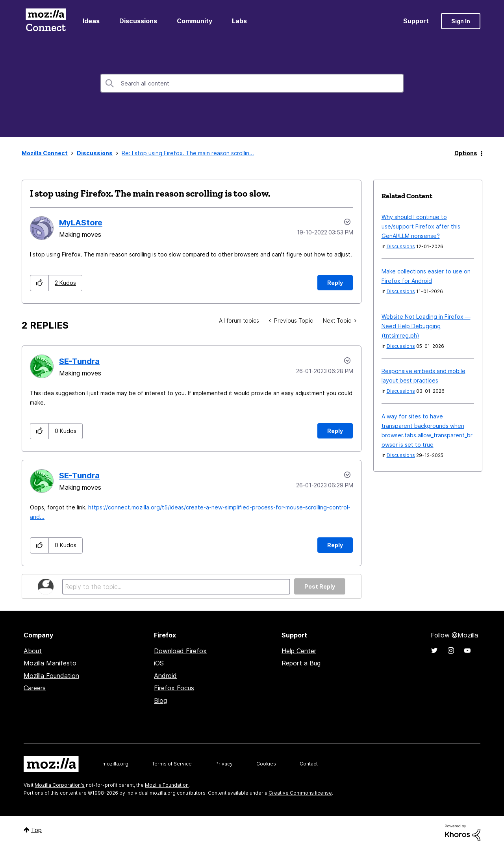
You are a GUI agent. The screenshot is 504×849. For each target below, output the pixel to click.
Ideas (91, 21)
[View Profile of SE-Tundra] (79, 361)
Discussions (138, 21)
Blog (160, 700)
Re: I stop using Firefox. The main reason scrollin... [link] (188, 153)
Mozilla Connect (46, 21)
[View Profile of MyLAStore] (81, 223)
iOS (159, 663)
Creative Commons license (300, 793)
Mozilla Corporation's (60, 785)
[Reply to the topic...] (176, 587)
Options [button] (466, 153)
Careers (35, 688)
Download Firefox (180, 651)
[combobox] (252, 83)
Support (416, 21)
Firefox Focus (174, 688)
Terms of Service (172, 764)
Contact (309, 764)
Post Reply (320, 586)
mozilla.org (115, 764)
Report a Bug (301, 663)
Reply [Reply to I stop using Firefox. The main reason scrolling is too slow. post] (335, 283)
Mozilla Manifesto (50, 663)
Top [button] (36, 830)
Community (195, 21)
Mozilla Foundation (51, 676)
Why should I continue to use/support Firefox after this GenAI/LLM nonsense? (421, 226)
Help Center (299, 651)
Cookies (266, 764)
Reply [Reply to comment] (335, 431)
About (33, 651)
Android (165, 676)
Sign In (461, 21)
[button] (40, 283)
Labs (239, 21)
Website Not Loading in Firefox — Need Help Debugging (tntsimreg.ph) (426, 326)
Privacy (224, 764)
